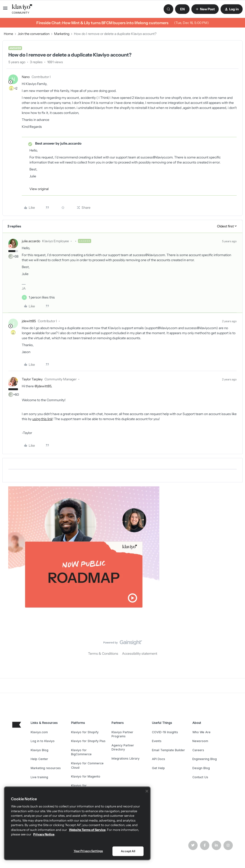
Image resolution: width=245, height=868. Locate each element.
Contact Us (200, 777)
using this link (42, 419)
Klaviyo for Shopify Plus (88, 741)
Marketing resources (46, 768)
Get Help (158, 768)
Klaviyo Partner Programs (122, 734)
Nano (26, 77)
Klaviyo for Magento (86, 776)
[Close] (147, 791)
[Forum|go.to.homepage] (22, 9)
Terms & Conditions (103, 654)
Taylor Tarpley (32, 379)
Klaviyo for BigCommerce (81, 752)
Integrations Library (125, 758)
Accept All (128, 851)
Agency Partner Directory (123, 747)
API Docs (159, 759)
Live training (39, 777)
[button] (5, 10)
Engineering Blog (205, 759)
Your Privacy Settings (88, 851)
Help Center (39, 759)
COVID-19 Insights (165, 732)
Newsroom (200, 741)
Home (8, 34)
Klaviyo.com (39, 732)
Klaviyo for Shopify (85, 732)
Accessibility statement (140, 654)
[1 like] (42, 297)
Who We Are (201, 732)
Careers (198, 750)
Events (157, 741)
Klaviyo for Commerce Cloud (87, 765)
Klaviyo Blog (39, 750)
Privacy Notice (44, 834)
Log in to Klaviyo (43, 741)
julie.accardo (31, 241)
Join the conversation (34, 34)
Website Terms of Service (87, 830)
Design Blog (201, 768)
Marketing (62, 34)
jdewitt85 (29, 321)
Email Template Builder (168, 750)
